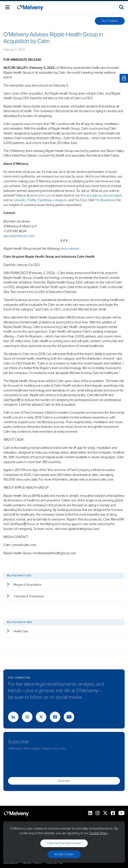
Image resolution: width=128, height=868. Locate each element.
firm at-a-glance (91, 195)
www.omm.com (41, 195)
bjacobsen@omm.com (19, 236)
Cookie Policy (98, 833)
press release (70, 248)
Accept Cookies (64, 854)
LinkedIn (20, 200)
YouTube (81, 200)
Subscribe (64, 781)
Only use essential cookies (64, 843)
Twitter (31, 200)
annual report (112, 195)
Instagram (60, 200)
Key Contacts (110, 21)
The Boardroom (105, 200)
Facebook (45, 200)
